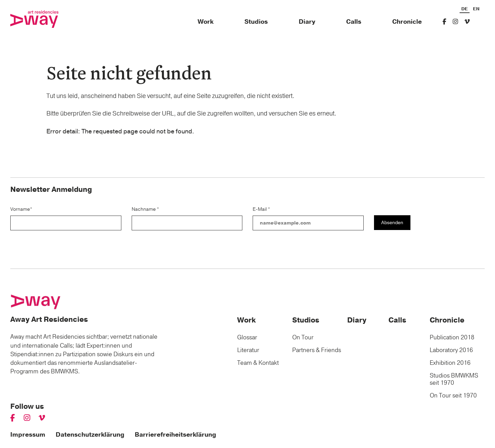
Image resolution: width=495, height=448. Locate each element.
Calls (354, 22)
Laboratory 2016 (451, 350)
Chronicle (407, 22)
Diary (307, 22)
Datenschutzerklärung (90, 435)
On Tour (303, 337)
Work (206, 22)
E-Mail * (261, 209)
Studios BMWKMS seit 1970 (454, 379)
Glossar (247, 337)
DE (465, 9)
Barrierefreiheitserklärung (175, 435)
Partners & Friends (317, 350)
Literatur (248, 350)
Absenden (392, 223)
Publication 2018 (452, 337)
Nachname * (145, 209)
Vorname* (21, 209)
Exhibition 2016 (450, 363)
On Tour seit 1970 (453, 396)
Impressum (28, 435)
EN (476, 9)
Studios (256, 22)
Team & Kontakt (258, 363)
